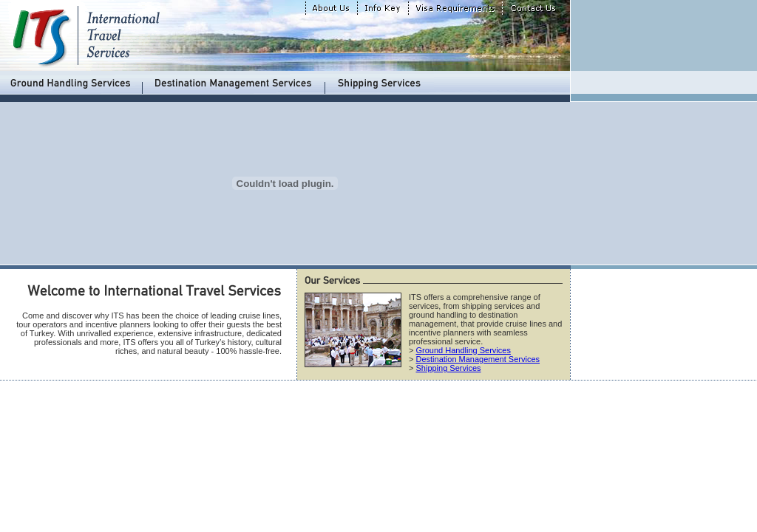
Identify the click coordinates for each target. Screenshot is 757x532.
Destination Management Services (478, 359)
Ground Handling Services (463, 350)
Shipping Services (448, 368)
